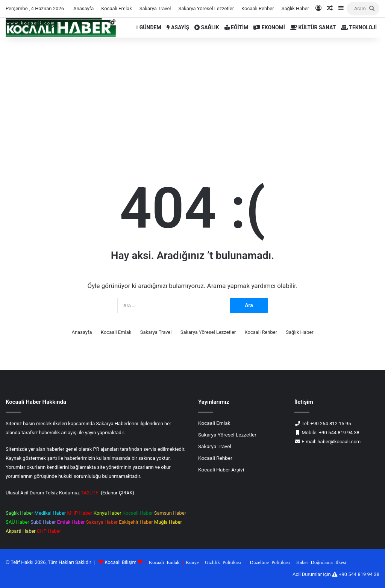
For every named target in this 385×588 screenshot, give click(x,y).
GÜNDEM (149, 27)
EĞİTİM (236, 27)
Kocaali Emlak (117, 8)
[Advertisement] (192, 94)
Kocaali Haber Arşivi (221, 470)
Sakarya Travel (155, 8)
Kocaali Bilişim (121, 562)
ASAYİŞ (178, 27)
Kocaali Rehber (258, 8)
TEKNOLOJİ (359, 27)
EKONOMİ (269, 27)
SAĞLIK (207, 27)
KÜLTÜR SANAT (313, 27)
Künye (192, 562)
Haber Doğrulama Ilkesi (321, 562)
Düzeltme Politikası (270, 562)
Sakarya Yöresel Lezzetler (206, 8)
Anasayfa (83, 8)
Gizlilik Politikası (223, 562)
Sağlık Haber (295, 8)
